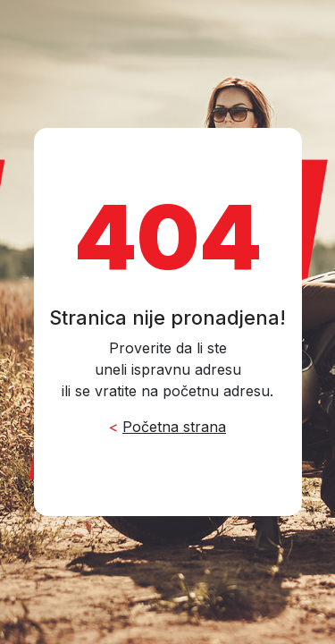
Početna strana (174, 427)
